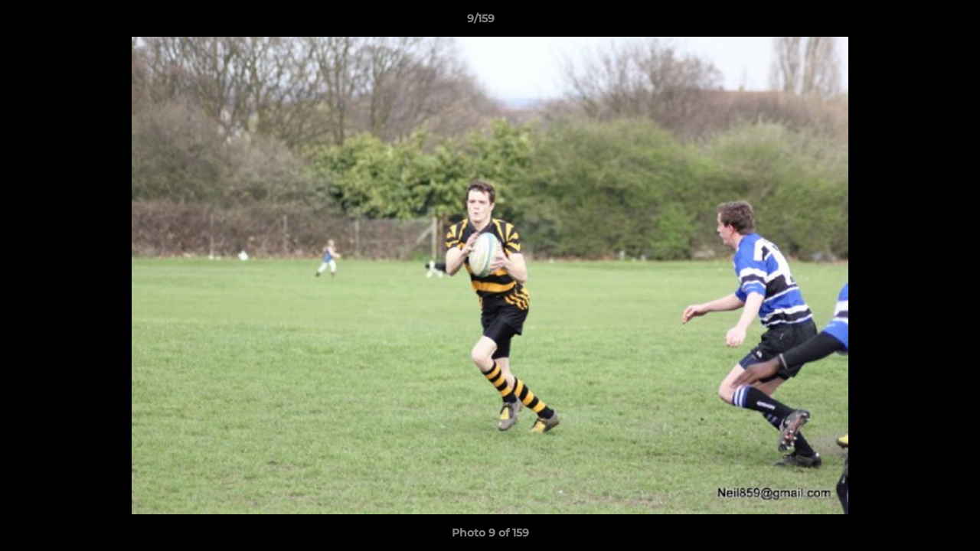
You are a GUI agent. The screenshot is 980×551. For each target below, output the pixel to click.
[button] (916, 22)
